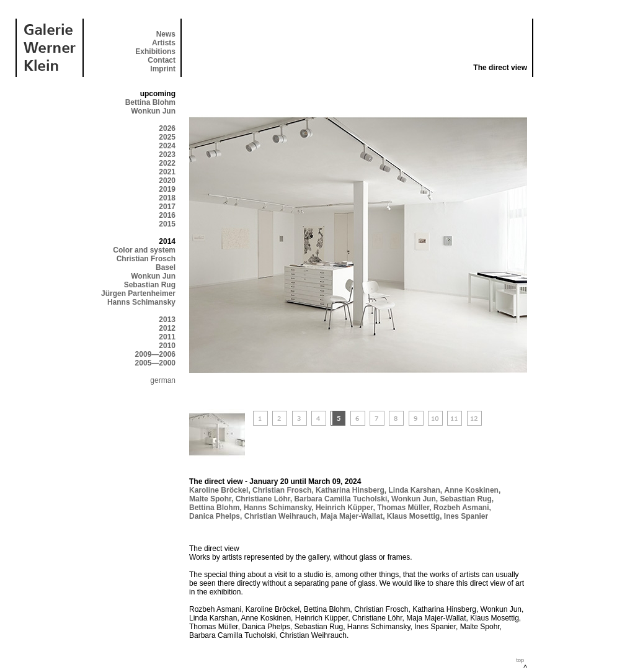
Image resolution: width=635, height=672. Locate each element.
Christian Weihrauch (280, 516)
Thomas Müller (403, 508)
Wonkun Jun (153, 111)
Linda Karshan (415, 490)
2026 (167, 128)
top (520, 660)
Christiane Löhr (263, 499)
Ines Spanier (466, 516)
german (163, 380)
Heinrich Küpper (344, 508)
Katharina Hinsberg (350, 490)
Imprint (163, 69)
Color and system (144, 250)
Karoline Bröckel (219, 490)
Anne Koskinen (472, 490)
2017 (167, 207)
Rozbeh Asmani (461, 508)
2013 (167, 320)
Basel (166, 267)
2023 (167, 155)
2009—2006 (155, 354)
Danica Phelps (215, 516)
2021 (167, 172)
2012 (167, 328)
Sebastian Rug (150, 285)
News (166, 34)
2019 (167, 189)
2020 (167, 181)
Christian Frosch (146, 259)
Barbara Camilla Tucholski (340, 499)
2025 (167, 137)
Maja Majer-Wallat (352, 516)
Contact (162, 60)
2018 (167, 198)
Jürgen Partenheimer (138, 293)
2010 (167, 346)
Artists (164, 43)
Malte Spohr (210, 499)
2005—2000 (155, 363)
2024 (167, 146)
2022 (167, 163)
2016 (167, 215)
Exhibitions (155, 52)
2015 (167, 224)
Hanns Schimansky (141, 302)
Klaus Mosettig (413, 516)
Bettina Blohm (150, 102)
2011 (167, 337)
